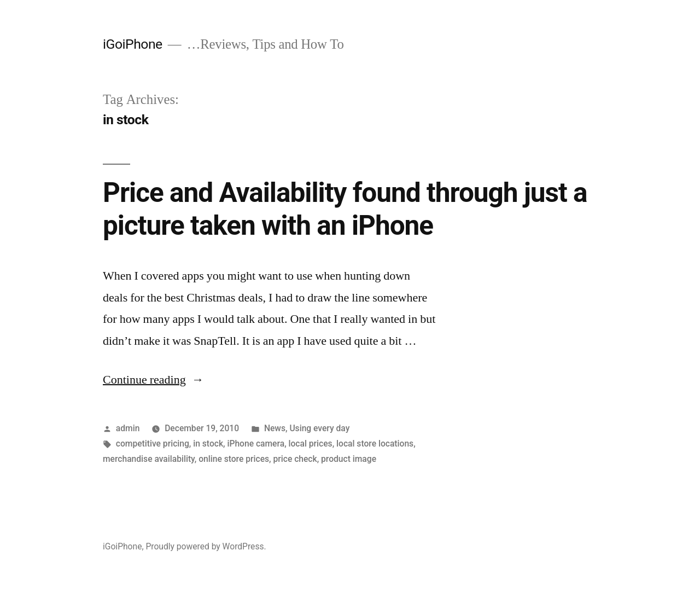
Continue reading (153, 380)
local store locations (375, 444)
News (275, 428)
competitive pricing (153, 444)
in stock (208, 444)
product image (349, 459)
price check (295, 459)
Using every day (319, 428)
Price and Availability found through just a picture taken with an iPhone (345, 209)
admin (128, 428)
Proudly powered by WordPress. (206, 546)
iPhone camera (256, 444)
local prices (311, 444)
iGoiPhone (133, 44)
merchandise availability (149, 459)
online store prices (234, 459)
